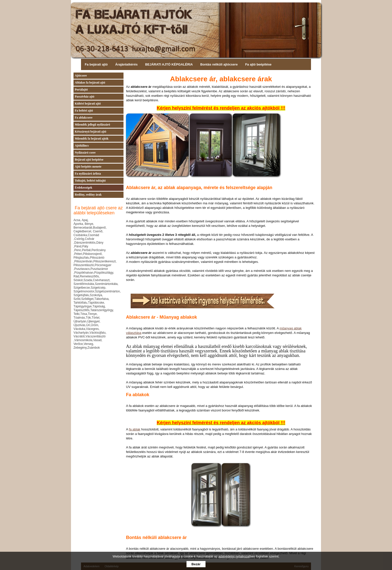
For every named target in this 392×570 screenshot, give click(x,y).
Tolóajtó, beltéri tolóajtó (90, 181)
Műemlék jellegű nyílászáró (92, 125)
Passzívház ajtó (84, 97)
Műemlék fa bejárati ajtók (92, 139)
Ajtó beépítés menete (88, 167)
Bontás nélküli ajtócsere (219, 64)
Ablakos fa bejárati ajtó (90, 83)
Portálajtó (81, 90)
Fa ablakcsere (84, 118)
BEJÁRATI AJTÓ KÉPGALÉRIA (169, 64)
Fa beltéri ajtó (84, 111)
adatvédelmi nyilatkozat (234, 556)
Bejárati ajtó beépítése (89, 160)
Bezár (196, 564)
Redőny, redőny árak (88, 195)
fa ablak (135, 429)
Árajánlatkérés (126, 64)
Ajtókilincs (82, 146)
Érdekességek (83, 188)
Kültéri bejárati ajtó (88, 104)
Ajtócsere (81, 76)
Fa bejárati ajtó (96, 64)
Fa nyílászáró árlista (88, 174)
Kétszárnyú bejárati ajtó (90, 132)
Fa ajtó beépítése (258, 64)
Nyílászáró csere (85, 153)
